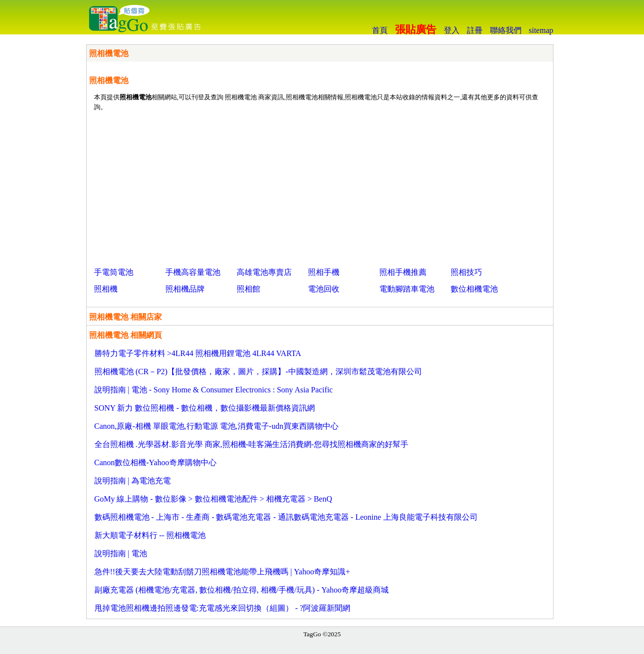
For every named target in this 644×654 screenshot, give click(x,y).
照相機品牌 (185, 289)
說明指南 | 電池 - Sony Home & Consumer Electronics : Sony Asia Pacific (214, 390)
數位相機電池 (474, 289)
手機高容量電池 (193, 272)
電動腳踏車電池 (407, 289)
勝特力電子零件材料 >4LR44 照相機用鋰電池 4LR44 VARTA (198, 353)
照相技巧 (466, 272)
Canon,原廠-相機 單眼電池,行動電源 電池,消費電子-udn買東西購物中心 (216, 426)
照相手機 (324, 272)
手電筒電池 (114, 272)
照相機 (106, 289)
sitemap (541, 30)
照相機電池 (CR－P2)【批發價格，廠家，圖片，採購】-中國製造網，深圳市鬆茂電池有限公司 (258, 372)
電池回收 (324, 289)
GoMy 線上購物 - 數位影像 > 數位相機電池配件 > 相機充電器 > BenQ (214, 499)
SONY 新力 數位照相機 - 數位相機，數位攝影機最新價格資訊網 (205, 408)
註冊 (475, 30)
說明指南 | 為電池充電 (133, 481)
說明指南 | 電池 (121, 553)
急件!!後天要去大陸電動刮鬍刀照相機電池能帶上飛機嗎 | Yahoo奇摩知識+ (222, 572)
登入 (452, 30)
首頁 (380, 30)
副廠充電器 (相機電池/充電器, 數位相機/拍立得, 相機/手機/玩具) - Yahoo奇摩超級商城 (242, 590)
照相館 (248, 289)
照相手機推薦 (403, 272)
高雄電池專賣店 (264, 272)
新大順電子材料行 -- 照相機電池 (150, 535)
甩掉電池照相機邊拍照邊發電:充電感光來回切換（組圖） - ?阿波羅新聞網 (223, 608)
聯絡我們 (506, 30)
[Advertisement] (320, 187)
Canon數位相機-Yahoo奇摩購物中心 (155, 462)
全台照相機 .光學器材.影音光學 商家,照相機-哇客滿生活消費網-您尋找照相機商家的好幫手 (252, 444)
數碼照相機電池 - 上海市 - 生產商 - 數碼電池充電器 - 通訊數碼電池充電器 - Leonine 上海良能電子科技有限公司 (286, 517)
